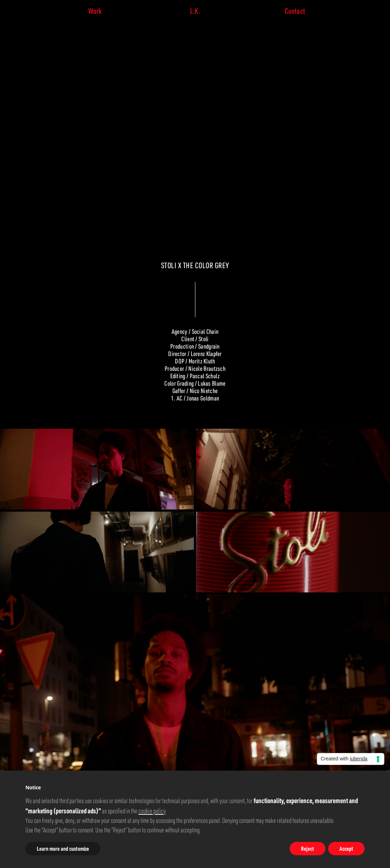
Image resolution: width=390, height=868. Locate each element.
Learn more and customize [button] (63, 848)
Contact (295, 11)
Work (95, 11)
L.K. (195, 11)
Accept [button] (346, 848)
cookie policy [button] (152, 810)
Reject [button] (308, 848)
